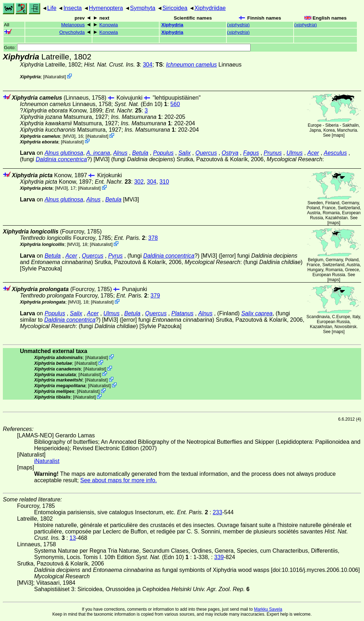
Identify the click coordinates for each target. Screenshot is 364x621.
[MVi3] (69, 136)
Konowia (109, 25)
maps (338, 135)
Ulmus (295, 153)
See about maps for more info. (119, 480)
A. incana (98, 153)
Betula (140, 153)
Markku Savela (268, 609)
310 (164, 182)
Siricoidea (175, 8)
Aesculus (335, 153)
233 (217, 512)
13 (73, 538)
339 (219, 557)
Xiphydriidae (210, 8)
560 (175, 104)
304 (148, 65)
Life (52, 8)
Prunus (273, 153)
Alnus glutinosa (64, 153)
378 (153, 238)
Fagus (251, 153)
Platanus (182, 313)
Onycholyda (72, 32)
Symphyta (143, 8)
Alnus (120, 153)
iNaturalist (55, 77)
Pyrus (115, 256)
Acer (313, 153)
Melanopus (73, 25)
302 (139, 182)
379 (155, 296)
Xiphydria (172, 25)
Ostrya (230, 153)
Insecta (73, 8)
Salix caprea (257, 313)
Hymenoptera (106, 8)
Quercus (206, 153)
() (238, 25)
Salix (185, 153)
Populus (164, 153)
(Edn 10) (141, 104)
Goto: (127, 48)
